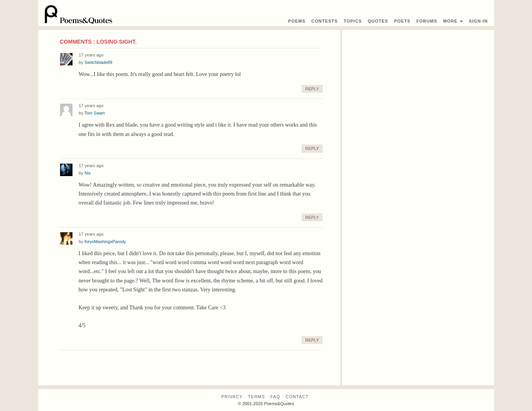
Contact (297, 397)
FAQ (275, 397)
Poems (297, 21)
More (453, 21)
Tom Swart (94, 113)
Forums (427, 21)
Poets (402, 21)
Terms (256, 397)
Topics (353, 21)
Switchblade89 (99, 62)
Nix (88, 173)
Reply (312, 89)
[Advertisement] (418, 85)
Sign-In (478, 21)
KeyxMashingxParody (105, 242)
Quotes (378, 21)
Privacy (232, 397)
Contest (325, 21)
